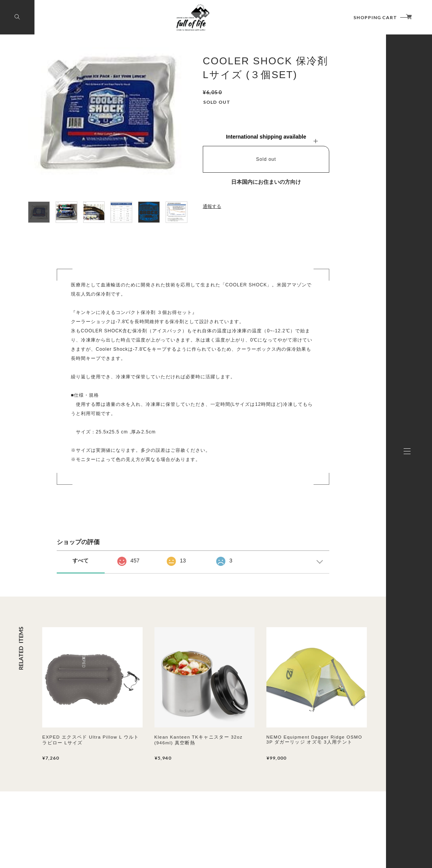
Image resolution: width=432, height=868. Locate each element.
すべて (80, 561)
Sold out (266, 159)
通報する (212, 206)
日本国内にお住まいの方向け (266, 182)
